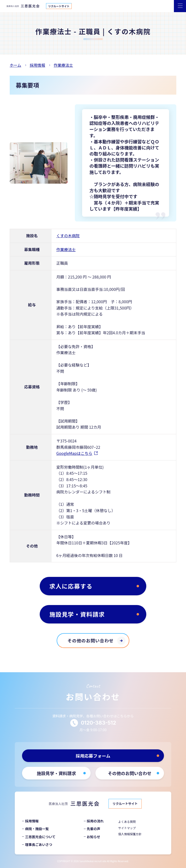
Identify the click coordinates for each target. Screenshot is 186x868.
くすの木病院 (68, 236)
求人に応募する (71, 586)
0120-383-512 (98, 723)
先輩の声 (93, 829)
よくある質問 (127, 822)
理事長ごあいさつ (39, 844)
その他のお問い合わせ (91, 640)
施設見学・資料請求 (77, 614)
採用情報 (32, 821)
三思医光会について (40, 837)
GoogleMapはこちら (74, 453)
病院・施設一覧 (37, 829)
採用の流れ (95, 821)
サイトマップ (127, 828)
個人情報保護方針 (130, 834)
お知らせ (93, 837)
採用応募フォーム (93, 756)
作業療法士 (66, 249)
